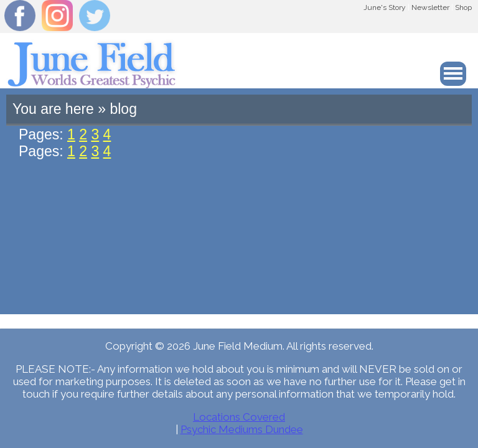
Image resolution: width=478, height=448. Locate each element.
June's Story (385, 7)
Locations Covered (239, 417)
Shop (463, 7)
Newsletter (430, 7)
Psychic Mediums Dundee (242, 429)
